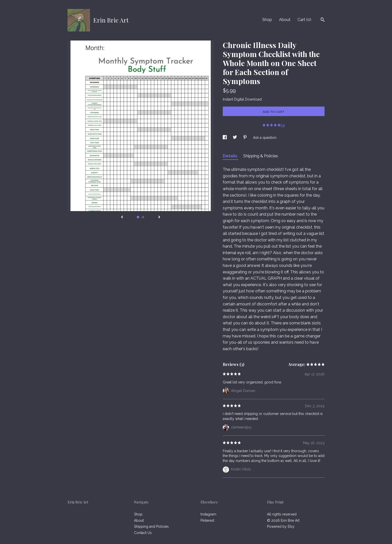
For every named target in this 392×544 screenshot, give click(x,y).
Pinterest (207, 520)
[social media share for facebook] (225, 138)
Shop (267, 20)
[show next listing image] (159, 217)
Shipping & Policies (261, 156)
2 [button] (143, 217)
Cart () (304, 20)
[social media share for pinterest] (245, 138)
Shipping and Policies (151, 526)
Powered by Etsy (281, 526)
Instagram (208, 514)
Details (230, 156)
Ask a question (265, 138)
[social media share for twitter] (235, 138)
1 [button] (138, 217)
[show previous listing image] (122, 217)
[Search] (323, 20)
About (285, 20)
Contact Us (143, 533)
